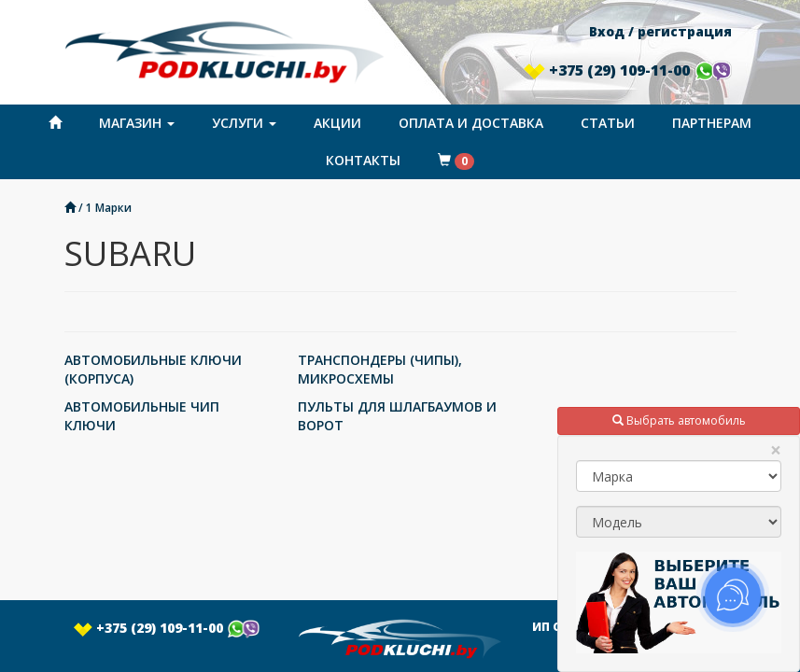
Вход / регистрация (660, 31)
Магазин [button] (137, 123)
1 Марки (109, 207)
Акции (337, 123)
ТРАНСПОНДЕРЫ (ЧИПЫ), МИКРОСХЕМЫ (380, 369)
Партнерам (712, 123)
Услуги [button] (244, 123)
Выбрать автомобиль (679, 420)
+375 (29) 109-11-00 (627, 70)
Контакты (363, 160)
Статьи (608, 123)
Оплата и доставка (471, 123)
